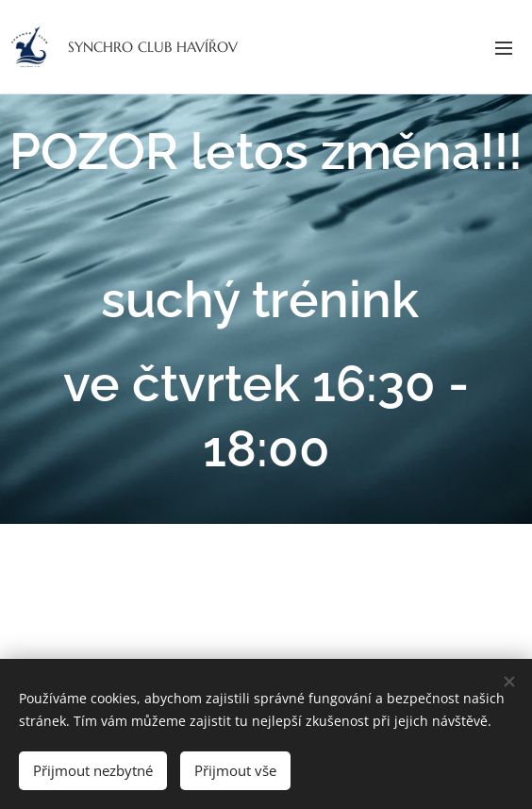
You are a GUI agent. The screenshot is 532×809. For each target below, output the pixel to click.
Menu (504, 48)
